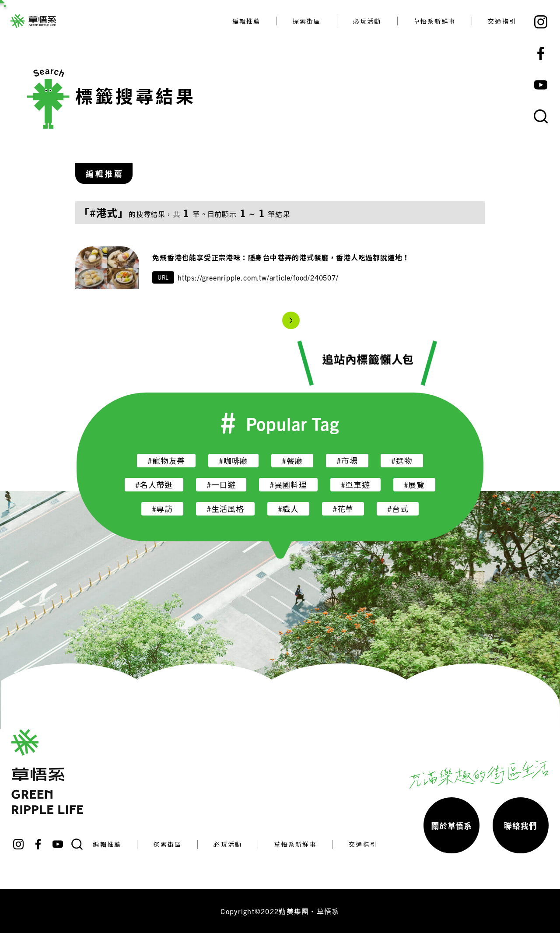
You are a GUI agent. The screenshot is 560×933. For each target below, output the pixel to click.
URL (163, 277)
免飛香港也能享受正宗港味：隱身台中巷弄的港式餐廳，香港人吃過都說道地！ (282, 257)
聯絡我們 (520, 826)
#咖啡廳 (233, 461)
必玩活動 (367, 21)
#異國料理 (288, 485)
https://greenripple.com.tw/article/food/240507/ (258, 277)
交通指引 (502, 21)
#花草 (343, 509)
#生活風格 (225, 509)
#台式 (398, 509)
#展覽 (414, 485)
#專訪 (162, 509)
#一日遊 (221, 485)
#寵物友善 (166, 461)
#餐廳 (292, 461)
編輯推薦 (247, 21)
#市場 (347, 461)
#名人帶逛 (154, 485)
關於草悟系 (451, 826)
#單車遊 (355, 485)
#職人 (288, 509)
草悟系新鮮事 (435, 21)
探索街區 (307, 21)
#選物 (402, 461)
